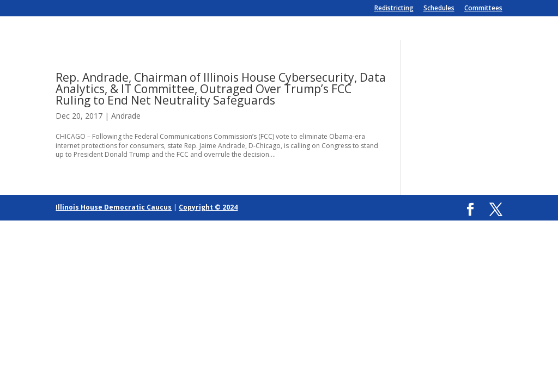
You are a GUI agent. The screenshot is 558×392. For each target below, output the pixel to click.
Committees (483, 9)
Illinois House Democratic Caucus (114, 207)
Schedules (439, 9)
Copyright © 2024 (208, 207)
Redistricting (394, 9)
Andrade (126, 116)
